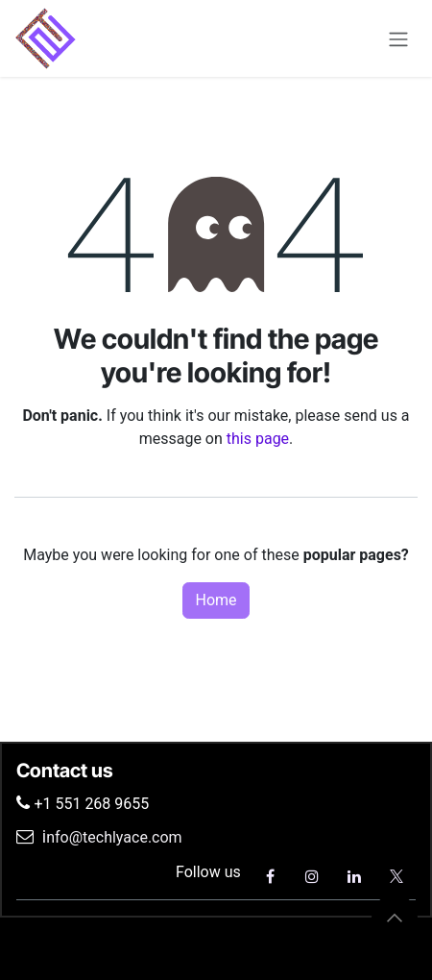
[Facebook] (270, 876)
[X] (396, 876)
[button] (395, 918)
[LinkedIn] (354, 876)
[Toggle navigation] (398, 38)
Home (216, 600)
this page (258, 439)
